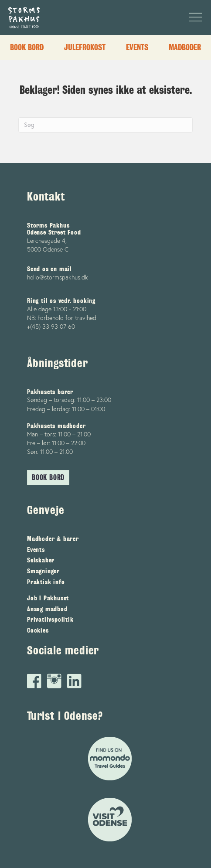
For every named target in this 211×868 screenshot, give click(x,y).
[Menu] (193, 17)
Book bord (27, 47)
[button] (48, 478)
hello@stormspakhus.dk (58, 277)
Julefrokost (85, 47)
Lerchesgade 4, (47, 241)
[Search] (105, 125)
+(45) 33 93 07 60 (51, 327)
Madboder (185, 47)
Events (137, 47)
